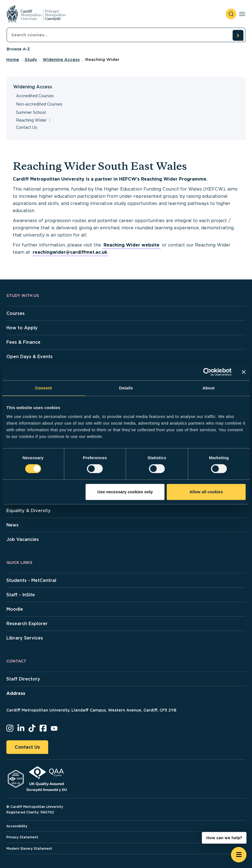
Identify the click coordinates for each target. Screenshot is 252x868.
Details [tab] (126, 388)
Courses (16, 313)
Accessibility (17, 826)
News (12, 525)
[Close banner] (244, 372)
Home (13, 60)
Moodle (15, 609)
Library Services (25, 638)
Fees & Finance (23, 342)
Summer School (31, 112)
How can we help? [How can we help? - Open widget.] (224, 838)
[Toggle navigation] (242, 14)
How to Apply (22, 328)
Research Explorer (27, 624)
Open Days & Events (29, 357)
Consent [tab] (44, 388)
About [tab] (209, 388)
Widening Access (61, 60)
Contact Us (27, 127)
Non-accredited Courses (39, 104)
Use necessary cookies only (125, 492)
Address (16, 693)
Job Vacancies (23, 539)
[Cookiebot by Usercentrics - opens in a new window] (207, 372)
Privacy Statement (22, 837)
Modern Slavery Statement (29, 848)
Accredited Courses (35, 96)
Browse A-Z (18, 49)
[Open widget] (239, 855)
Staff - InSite (21, 595)
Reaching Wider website (132, 245)
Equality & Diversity (29, 511)
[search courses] (238, 35)
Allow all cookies (206, 492)
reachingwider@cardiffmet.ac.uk (70, 252)
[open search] (231, 14)
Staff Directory (23, 679)
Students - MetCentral (31, 580)
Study (31, 60)
